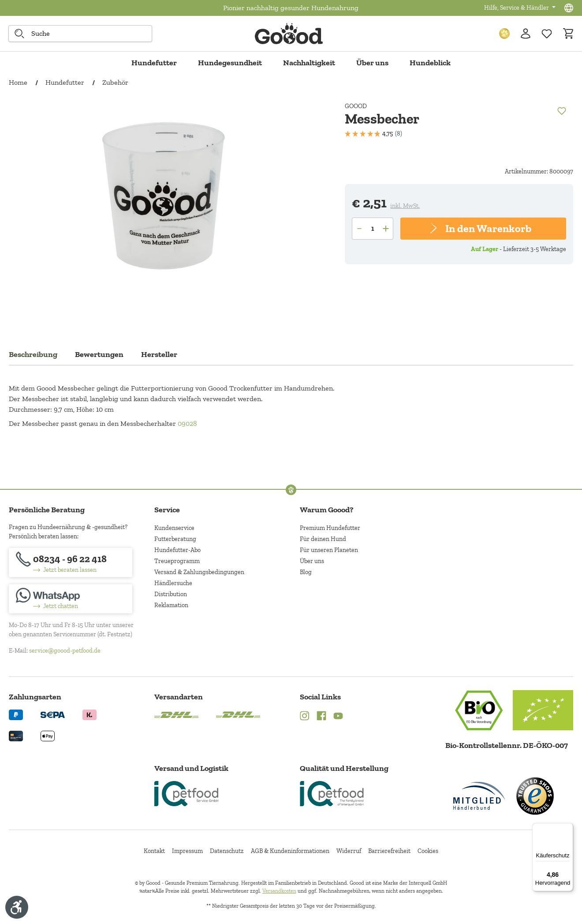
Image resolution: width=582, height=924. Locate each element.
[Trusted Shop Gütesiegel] (535, 796)
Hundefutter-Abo (177, 550)
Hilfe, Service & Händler (517, 8)
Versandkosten (279, 891)
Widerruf (349, 851)
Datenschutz (227, 851)
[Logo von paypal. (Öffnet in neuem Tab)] (16, 714)
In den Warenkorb (488, 228)
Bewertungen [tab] (99, 354)
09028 (187, 423)
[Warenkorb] (568, 34)
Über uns (312, 561)
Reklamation (171, 605)
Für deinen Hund (323, 539)
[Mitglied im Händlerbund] (479, 796)
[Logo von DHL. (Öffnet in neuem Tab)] (176, 714)
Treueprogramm (177, 561)
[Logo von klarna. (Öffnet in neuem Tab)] (90, 714)
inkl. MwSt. (405, 206)
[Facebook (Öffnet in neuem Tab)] (321, 717)
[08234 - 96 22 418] (71, 563)
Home (18, 82)
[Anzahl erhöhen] (386, 229)
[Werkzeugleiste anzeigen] (17, 907)
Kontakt (154, 851)
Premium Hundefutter (330, 528)
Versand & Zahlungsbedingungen (199, 572)
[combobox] (80, 34)
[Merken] (561, 110)
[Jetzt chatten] (71, 599)
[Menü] (568, 828)
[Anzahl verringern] (359, 229)
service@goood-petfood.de (65, 651)
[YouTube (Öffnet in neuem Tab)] (338, 717)
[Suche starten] (19, 34)
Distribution (171, 594)
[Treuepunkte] (504, 34)
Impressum (187, 851)
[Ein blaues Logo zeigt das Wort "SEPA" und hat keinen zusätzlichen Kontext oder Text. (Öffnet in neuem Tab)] (53, 714)
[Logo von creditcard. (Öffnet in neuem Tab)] (16, 735)
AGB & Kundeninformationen (290, 851)
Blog (306, 572)
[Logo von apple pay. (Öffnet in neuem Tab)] (48, 735)
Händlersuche (173, 583)
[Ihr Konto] (526, 34)
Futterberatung (175, 539)
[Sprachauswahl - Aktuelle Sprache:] (569, 8)
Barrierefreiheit (389, 851)
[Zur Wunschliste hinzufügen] (547, 34)
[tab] (33, 357)
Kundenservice (174, 528)
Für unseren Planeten (329, 550)
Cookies (428, 851)
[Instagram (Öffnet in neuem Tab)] (305, 717)
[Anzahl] (373, 229)
